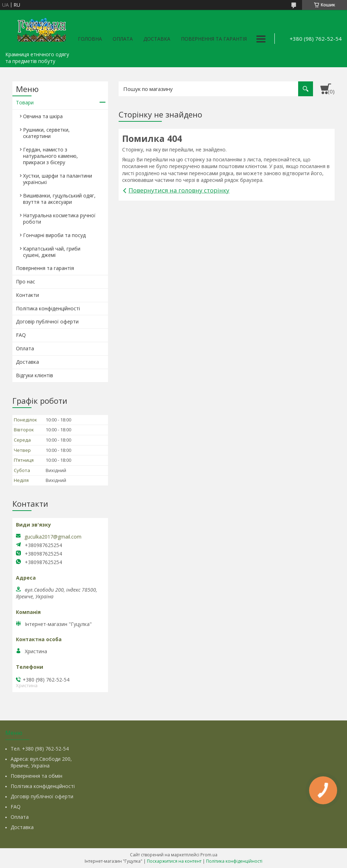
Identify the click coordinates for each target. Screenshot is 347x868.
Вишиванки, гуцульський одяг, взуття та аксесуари (59, 199)
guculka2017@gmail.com (53, 537)
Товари (25, 102)
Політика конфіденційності (48, 308)
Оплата (123, 39)
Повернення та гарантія (214, 39)
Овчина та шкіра (43, 116)
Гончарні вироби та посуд (54, 235)
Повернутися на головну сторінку (179, 190)
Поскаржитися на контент (174, 861)
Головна (90, 39)
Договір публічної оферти (47, 321)
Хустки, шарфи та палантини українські (58, 179)
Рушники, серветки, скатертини (46, 133)
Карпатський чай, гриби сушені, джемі (52, 252)
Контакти (27, 295)
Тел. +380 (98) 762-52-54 (40, 749)
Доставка (157, 39)
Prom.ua (209, 855)
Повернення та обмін (36, 776)
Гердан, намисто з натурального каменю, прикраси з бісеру (50, 156)
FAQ (21, 335)
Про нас (25, 281)
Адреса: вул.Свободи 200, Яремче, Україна (41, 762)
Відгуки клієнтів (35, 375)
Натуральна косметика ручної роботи (59, 219)
